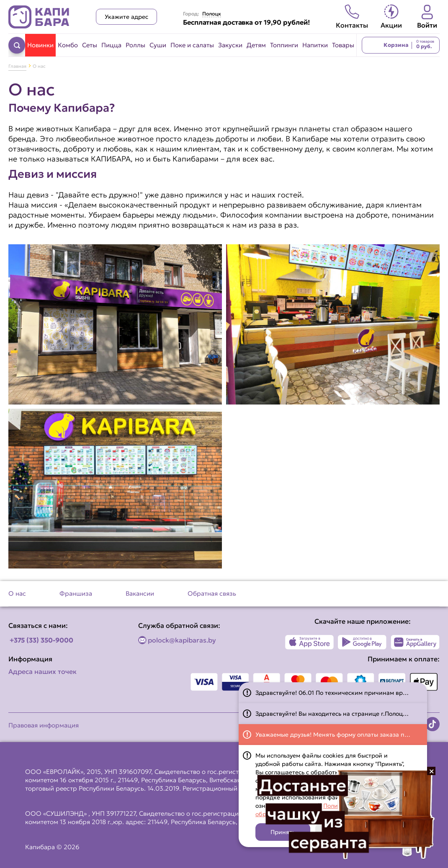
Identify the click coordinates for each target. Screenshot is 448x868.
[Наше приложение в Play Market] (362, 642)
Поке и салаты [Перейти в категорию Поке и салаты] (192, 45)
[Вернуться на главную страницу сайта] (39, 17)
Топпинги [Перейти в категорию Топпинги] (284, 45)
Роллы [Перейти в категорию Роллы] (135, 45)
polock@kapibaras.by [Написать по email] (182, 640)
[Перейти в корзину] (401, 45)
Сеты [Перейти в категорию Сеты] (90, 45)
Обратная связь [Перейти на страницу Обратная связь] (212, 593)
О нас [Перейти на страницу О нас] (17, 593)
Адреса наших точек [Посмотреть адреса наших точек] (42, 671)
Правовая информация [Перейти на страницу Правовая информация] (44, 725)
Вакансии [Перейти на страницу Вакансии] (140, 593)
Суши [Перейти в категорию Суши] (158, 45)
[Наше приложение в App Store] (310, 642)
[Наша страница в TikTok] (433, 724)
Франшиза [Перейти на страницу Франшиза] (76, 593)
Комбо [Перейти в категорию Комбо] (68, 45)
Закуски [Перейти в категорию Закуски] (230, 45)
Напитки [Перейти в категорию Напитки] (315, 45)
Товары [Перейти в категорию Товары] (343, 45)
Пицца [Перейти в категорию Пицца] (111, 45)
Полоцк (212, 14)
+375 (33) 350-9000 (41, 640)
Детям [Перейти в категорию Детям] (256, 45)
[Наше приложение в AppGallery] (415, 642)
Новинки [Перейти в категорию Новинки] (40, 45)
